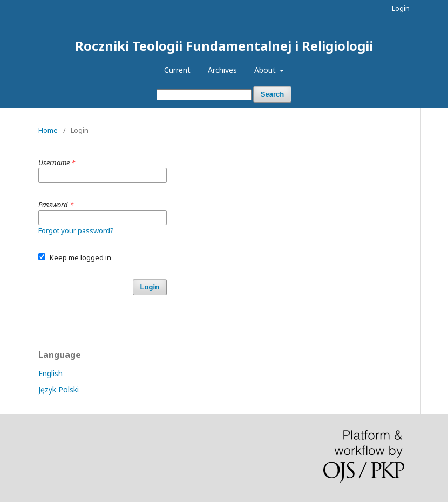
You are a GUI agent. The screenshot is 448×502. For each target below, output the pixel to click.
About (266, 70)
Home (48, 130)
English (50, 373)
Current (177, 70)
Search (272, 94)
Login (401, 8)
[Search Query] (204, 95)
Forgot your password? (76, 230)
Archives (222, 70)
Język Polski (59, 389)
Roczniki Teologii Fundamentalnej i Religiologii (224, 46)
